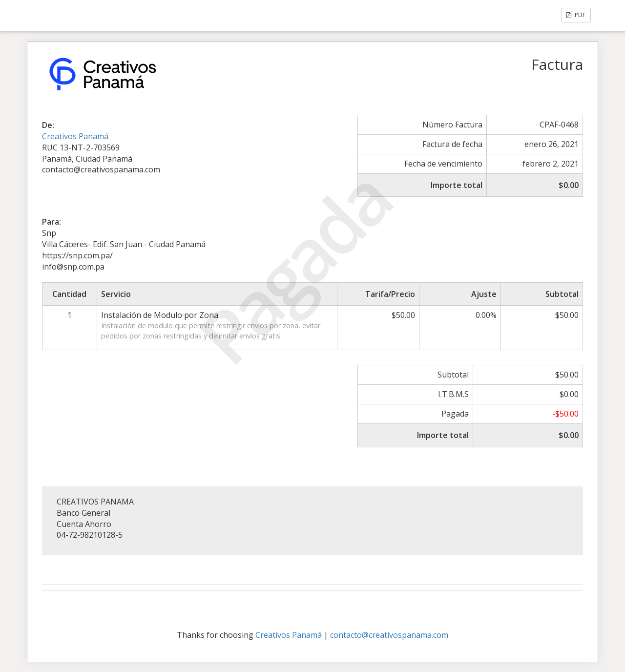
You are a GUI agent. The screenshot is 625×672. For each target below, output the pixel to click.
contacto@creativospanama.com (389, 635)
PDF (576, 15)
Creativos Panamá (75, 136)
